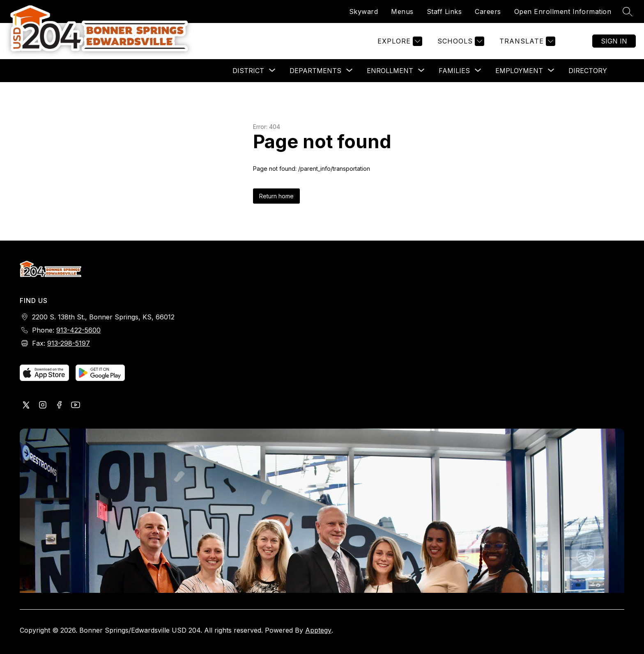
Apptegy (318, 630)
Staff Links (444, 11)
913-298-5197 (69, 343)
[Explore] (399, 41)
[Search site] (628, 11)
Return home (276, 196)
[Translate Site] (526, 41)
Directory (588, 71)
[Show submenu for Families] (454, 71)
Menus (402, 11)
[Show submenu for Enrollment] (390, 71)
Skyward (364, 11)
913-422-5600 (78, 330)
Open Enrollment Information (563, 11)
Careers (488, 11)
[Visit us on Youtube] (76, 406)
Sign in (614, 41)
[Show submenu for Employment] (519, 71)
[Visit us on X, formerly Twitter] (26, 406)
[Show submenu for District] (248, 71)
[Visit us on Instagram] (43, 406)
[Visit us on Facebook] (59, 406)
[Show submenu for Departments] (315, 71)
